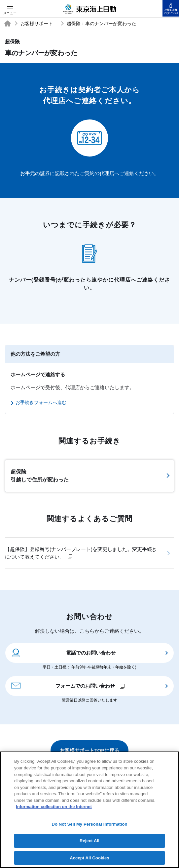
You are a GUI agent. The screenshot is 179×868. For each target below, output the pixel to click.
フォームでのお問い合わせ (68, 685)
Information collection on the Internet (54, 811)
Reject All (89, 845)
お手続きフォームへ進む (41, 402)
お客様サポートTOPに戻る (90, 750)
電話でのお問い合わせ (63, 652)
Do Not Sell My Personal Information (89, 828)
